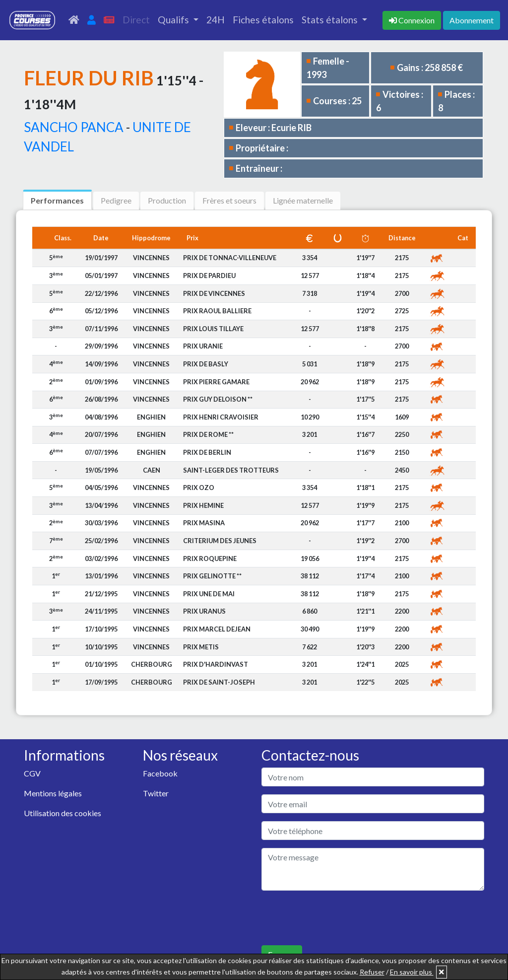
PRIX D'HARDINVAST (216, 664)
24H (216, 20)
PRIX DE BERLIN (207, 452)
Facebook (160, 773)
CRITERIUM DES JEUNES (220, 541)
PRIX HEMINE (203, 505)
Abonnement (472, 20)
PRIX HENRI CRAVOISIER (221, 417)
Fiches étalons (263, 20)
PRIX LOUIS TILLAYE (213, 329)
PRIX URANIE (203, 346)
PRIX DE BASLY (206, 364)
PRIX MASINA (204, 523)
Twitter (156, 793)
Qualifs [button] (174, 20)
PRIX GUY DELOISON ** (218, 399)
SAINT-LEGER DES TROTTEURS (231, 470)
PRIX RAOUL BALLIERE (217, 311)
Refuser (372, 972)
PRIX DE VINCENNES (214, 293)
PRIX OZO (199, 488)
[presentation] (337, 918)
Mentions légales (53, 793)
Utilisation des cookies (63, 813)
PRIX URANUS (204, 611)
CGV (32, 773)
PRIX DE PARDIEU (209, 276)
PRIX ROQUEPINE (210, 559)
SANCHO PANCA (74, 127)
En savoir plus (412, 972)
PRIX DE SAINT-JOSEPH (219, 682)
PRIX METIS (201, 647)
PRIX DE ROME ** (208, 434)
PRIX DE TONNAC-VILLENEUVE (230, 258)
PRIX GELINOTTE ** (212, 576)
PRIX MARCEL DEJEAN (217, 629)
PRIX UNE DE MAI (209, 594)
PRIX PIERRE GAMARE (216, 382)
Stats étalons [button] (331, 20)
